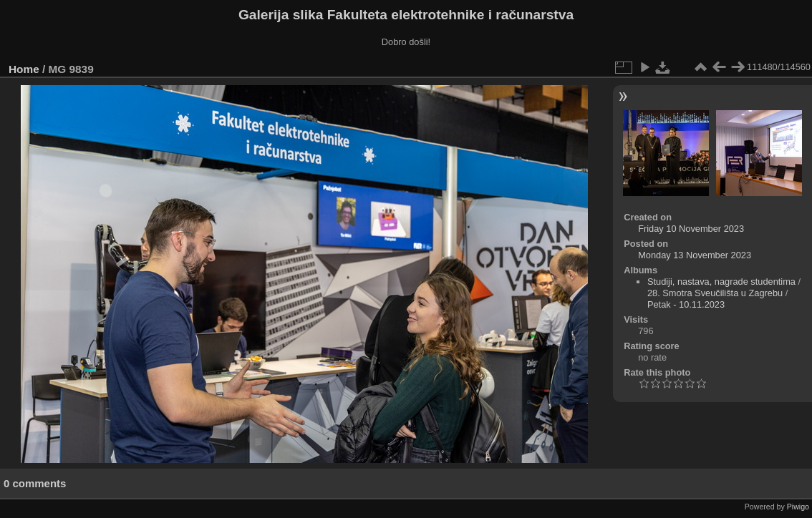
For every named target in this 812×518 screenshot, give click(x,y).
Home (24, 69)
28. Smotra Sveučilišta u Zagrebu (715, 293)
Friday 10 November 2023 (691, 229)
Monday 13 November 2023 (695, 255)
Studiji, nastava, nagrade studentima (721, 282)
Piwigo (798, 507)
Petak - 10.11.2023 (686, 304)
